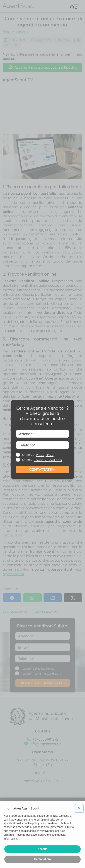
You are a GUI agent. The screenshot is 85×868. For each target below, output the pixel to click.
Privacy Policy (46, 455)
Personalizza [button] (42, 859)
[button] (79, 808)
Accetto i (42, 460)
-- (42, 442)
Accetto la (38, 455)
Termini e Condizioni (48, 460)
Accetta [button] (42, 849)
